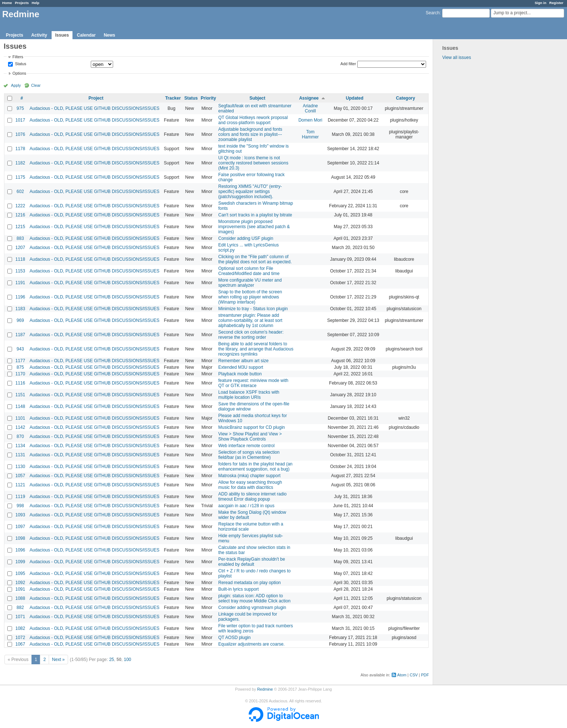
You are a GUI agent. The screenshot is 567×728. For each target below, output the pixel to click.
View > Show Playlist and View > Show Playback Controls (250, 437)
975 (20, 108)
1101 (20, 418)
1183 (20, 309)
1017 (20, 120)
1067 (20, 644)
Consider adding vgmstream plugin (252, 608)
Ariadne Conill (310, 108)
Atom (402, 675)
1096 (20, 550)
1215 (20, 227)
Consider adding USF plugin (246, 238)
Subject (257, 98)
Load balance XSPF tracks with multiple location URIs (249, 395)
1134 (20, 446)
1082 (20, 628)
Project (96, 98)
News (109, 35)
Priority (208, 98)
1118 (20, 259)
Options (19, 73)
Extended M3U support (241, 367)
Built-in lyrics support (238, 589)
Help (36, 3)
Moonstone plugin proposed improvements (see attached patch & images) (254, 227)
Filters (18, 57)
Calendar (86, 35)
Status (20, 64)
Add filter (348, 64)
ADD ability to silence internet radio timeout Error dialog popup (252, 497)
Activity (39, 35)
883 (20, 238)
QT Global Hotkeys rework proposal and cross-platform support (253, 120)
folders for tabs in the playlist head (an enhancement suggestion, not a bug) (255, 467)
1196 (20, 297)
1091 (20, 589)
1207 (20, 248)
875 (20, 367)
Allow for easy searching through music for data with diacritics (250, 485)
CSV (414, 675)
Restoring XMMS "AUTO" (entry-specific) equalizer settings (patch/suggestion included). (250, 192)
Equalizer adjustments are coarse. (251, 644)
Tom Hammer (310, 134)
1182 (20, 163)
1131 (20, 455)
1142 (20, 427)
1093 (20, 515)
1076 (20, 134)
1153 (20, 271)
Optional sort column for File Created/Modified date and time (249, 271)
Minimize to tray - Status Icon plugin (253, 309)
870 (20, 437)
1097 (20, 527)
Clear (36, 85)
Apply (16, 85)
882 (20, 608)
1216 (20, 215)
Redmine (265, 689)
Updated (355, 98)
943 (20, 349)
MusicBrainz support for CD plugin (251, 427)
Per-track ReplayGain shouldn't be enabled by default (251, 562)
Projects (22, 3)
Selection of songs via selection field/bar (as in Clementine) (249, 455)
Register (556, 3)
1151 (20, 395)
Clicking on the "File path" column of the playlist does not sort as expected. (255, 259)
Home (7, 3)
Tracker (173, 98)
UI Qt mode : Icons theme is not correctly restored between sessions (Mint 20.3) (253, 163)
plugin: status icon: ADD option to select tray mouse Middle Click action (254, 598)
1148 (20, 406)
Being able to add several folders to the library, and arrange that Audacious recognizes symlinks (256, 349)
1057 (20, 476)
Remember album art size (243, 361)
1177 (20, 361)
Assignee (309, 98)
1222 (20, 206)
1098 (20, 538)
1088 (20, 598)
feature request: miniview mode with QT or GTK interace (253, 383)
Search (433, 13)
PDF (425, 675)
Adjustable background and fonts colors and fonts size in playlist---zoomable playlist (250, 134)
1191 (20, 283)
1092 (20, 583)
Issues (62, 35)
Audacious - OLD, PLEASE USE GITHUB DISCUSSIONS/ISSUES (95, 108)
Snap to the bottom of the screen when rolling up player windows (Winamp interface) (250, 297)
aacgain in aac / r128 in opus (246, 506)
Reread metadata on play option (249, 583)
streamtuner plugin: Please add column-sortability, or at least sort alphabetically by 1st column (250, 320)
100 (127, 660)
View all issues (456, 57)
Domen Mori (310, 120)
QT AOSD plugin (234, 638)
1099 (20, 562)
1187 (20, 335)
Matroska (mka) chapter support (249, 476)
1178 (20, 149)
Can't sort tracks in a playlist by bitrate (255, 215)
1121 (20, 485)
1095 (20, 573)
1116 (20, 383)
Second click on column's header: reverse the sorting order (251, 335)
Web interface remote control (246, 446)
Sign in (541, 3)
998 (20, 506)
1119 (20, 497)
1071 (20, 617)
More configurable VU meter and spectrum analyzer (250, 283)
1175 (20, 177)
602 (20, 192)
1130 (20, 467)
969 (20, 320)
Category (406, 98)
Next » (58, 660)
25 (111, 660)
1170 (20, 374)
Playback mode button (240, 374)
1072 (20, 638)
